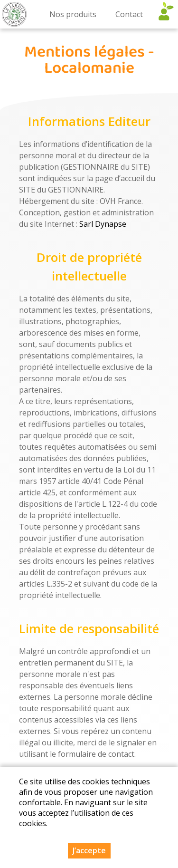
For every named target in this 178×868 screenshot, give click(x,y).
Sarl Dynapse (103, 224)
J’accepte (89, 850)
